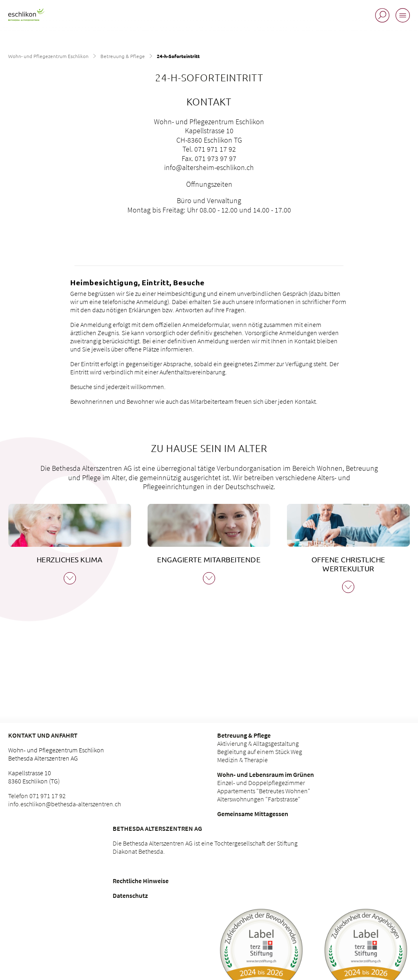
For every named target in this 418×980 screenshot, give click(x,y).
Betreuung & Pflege (123, 56)
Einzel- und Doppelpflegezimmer (261, 783)
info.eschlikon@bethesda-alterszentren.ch (64, 804)
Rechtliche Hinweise (141, 881)
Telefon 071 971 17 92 (37, 796)
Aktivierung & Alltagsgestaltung (258, 743)
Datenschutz (130, 895)
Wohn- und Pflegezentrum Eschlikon (48, 56)
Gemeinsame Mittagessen (253, 814)
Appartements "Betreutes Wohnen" (264, 791)
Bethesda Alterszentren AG (157, 828)
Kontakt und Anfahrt (43, 735)
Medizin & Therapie (242, 760)
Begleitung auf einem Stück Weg (260, 752)
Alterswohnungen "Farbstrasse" (259, 799)
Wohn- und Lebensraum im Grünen (266, 774)
